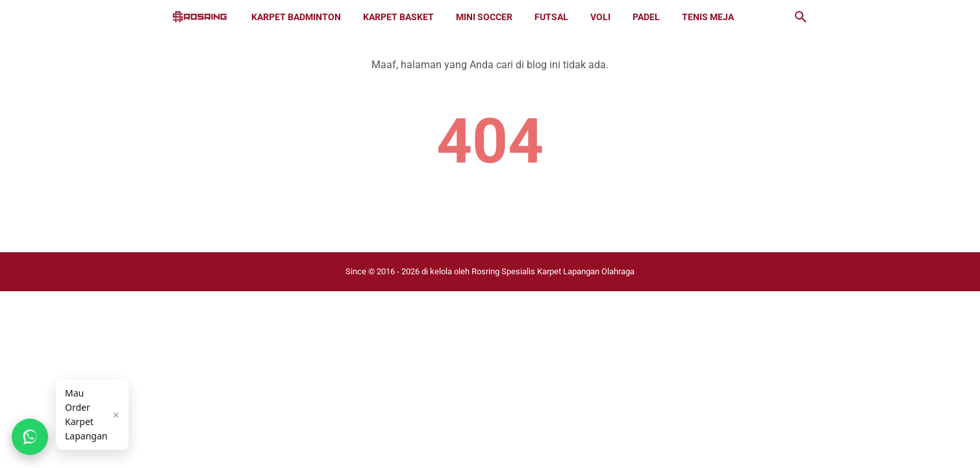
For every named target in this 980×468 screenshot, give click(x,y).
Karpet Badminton (296, 17)
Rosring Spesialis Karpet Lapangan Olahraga (553, 271)
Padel (646, 17)
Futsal (551, 17)
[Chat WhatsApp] (30, 437)
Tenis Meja (708, 17)
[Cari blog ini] (801, 17)
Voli (600, 17)
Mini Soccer (484, 17)
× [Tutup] (116, 415)
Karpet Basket (398, 17)
